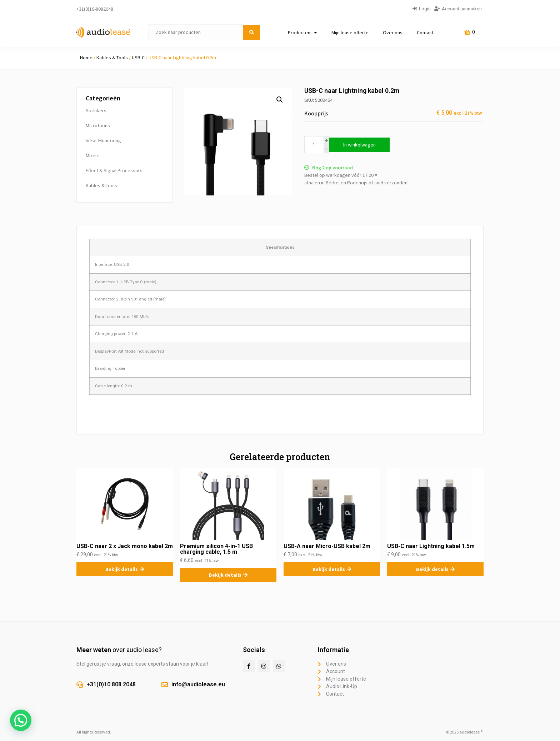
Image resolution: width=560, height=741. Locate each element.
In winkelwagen (359, 145)
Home (86, 58)
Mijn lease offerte (350, 33)
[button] (280, 100)
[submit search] (252, 33)
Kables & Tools (112, 58)
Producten (302, 33)
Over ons (393, 33)
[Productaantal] (314, 145)
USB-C (138, 58)
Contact (425, 33)
